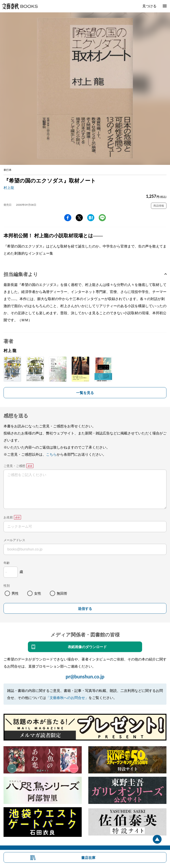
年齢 (7, 563)
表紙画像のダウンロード (87, 647)
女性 (38, 593)
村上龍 (9, 187)
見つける (149, 6)
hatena (91, 218)
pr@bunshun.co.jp (85, 677)
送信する (85, 609)
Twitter (79, 218)
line (102, 218)
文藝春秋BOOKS (20, 6)
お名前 (8, 517)
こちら (51, 454)
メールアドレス (14, 540)
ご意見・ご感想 (14, 466)
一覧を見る (85, 393)
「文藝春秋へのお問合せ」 (67, 698)
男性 (15, 593)
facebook (68, 218)
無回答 (62, 593)
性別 (7, 585)
